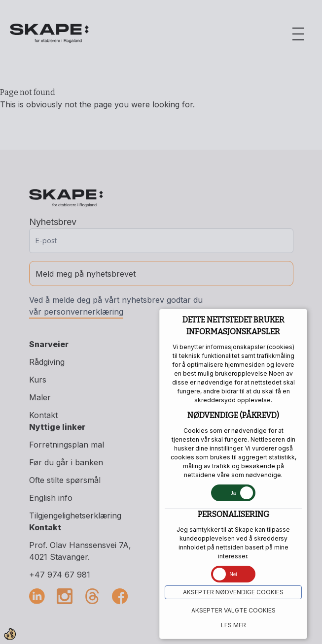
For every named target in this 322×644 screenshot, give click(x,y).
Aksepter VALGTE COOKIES (233, 610)
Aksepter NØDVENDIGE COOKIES (233, 592)
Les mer (233, 625)
